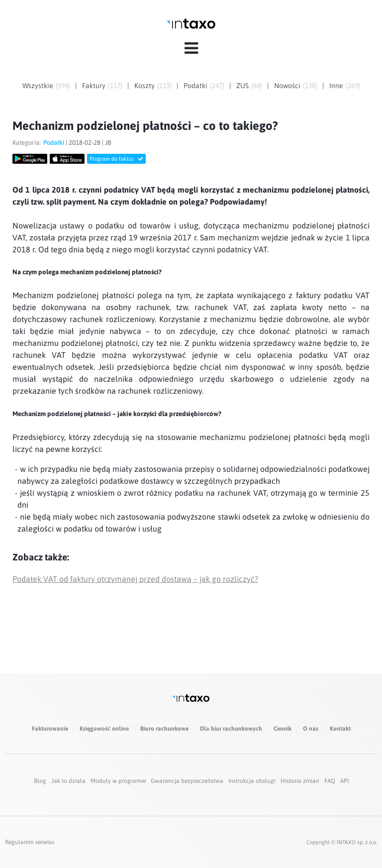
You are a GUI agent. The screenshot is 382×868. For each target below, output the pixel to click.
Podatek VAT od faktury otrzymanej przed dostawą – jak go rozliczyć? (135, 579)
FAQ (330, 781)
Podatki (195, 86)
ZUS (242, 86)
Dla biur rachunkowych (231, 729)
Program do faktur (116, 159)
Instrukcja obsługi (252, 781)
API (344, 781)
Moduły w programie (118, 781)
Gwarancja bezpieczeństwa (187, 781)
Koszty (144, 86)
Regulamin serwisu (30, 842)
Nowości (287, 86)
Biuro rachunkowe (164, 729)
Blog (40, 781)
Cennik (283, 729)
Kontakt (340, 729)
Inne (336, 86)
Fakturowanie (50, 729)
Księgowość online (104, 729)
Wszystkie (38, 86)
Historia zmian (300, 781)
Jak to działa (68, 781)
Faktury (94, 86)
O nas (311, 729)
